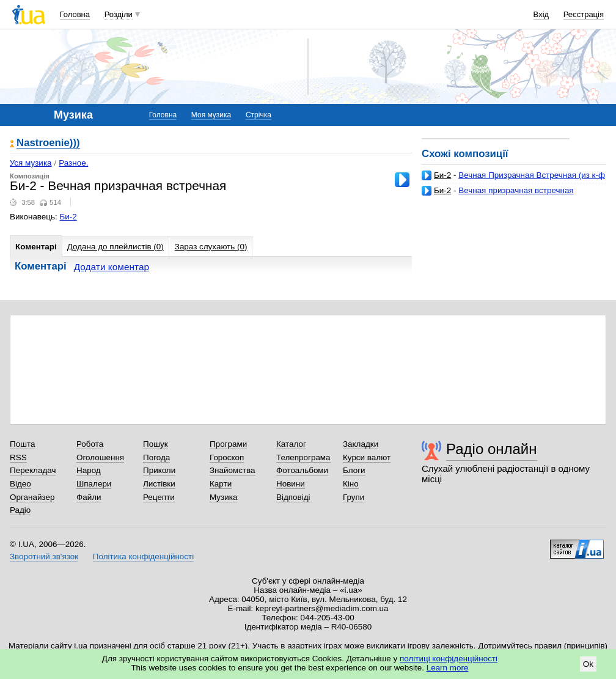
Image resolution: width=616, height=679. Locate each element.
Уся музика (31, 163)
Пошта (22, 444)
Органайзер (32, 497)
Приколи (159, 470)
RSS (18, 457)
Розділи (119, 14)
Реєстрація (584, 14)
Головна (75, 14)
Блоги (354, 470)
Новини (291, 484)
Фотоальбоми (302, 470)
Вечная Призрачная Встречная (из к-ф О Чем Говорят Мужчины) (513, 180)
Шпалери (94, 484)
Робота (90, 444)
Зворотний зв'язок (44, 556)
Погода (156, 457)
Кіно (351, 484)
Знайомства (233, 470)
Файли (89, 497)
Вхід (541, 14)
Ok (588, 664)
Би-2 (442, 175)
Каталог (291, 444)
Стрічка (258, 115)
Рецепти (159, 497)
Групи (354, 497)
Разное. (73, 163)
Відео (20, 484)
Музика (223, 497)
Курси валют (367, 457)
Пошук (156, 444)
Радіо (20, 510)
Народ (89, 470)
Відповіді (293, 497)
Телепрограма (303, 457)
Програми (228, 444)
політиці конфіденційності (449, 659)
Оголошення (100, 457)
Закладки (361, 444)
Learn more (448, 668)
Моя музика (211, 115)
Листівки (159, 484)
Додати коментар (112, 267)
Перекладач (33, 470)
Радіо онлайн (492, 449)
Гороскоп (227, 457)
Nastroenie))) (48, 143)
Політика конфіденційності (143, 556)
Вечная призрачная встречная (516, 190)
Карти (221, 484)
